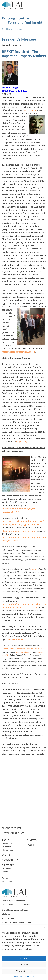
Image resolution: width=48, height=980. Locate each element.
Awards (5, 878)
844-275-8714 (8, 922)
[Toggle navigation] (43, 5)
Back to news (14, 29)
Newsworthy (10, 860)
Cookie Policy (18, 977)
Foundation (7, 847)
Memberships (7, 850)
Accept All (24, 959)
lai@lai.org (22, 442)
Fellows (5, 872)
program (34, 569)
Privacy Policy (29, 977)
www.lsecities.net (15, 639)
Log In (30, 845)
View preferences (24, 971)
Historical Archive (13, 833)
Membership (7, 881)
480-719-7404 (8, 918)
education (28, 652)
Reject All (24, 965)
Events (6, 855)
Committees (7, 875)
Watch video (30, 110)
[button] (44, 928)
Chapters (32, 840)
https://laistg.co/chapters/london (18, 352)
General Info (7, 843)
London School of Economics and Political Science (23, 649)
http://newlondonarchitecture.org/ (19, 531)
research (19, 652)
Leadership (6, 868)
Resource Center (12, 828)
